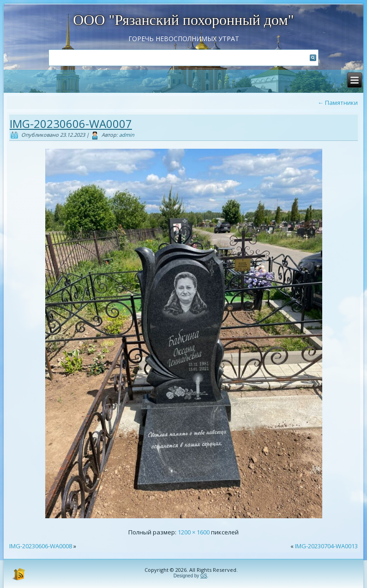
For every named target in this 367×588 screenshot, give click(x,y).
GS (204, 576)
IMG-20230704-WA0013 (326, 546)
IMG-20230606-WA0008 (41, 546)
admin (127, 135)
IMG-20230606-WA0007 (71, 124)
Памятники (338, 103)
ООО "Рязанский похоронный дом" (183, 20)
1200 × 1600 (194, 532)
